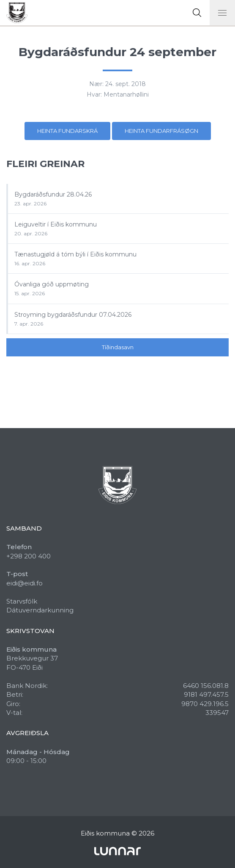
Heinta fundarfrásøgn (161, 131)
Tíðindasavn (118, 347)
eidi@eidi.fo (25, 583)
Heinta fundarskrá (67, 131)
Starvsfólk (22, 601)
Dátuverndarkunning (40, 610)
